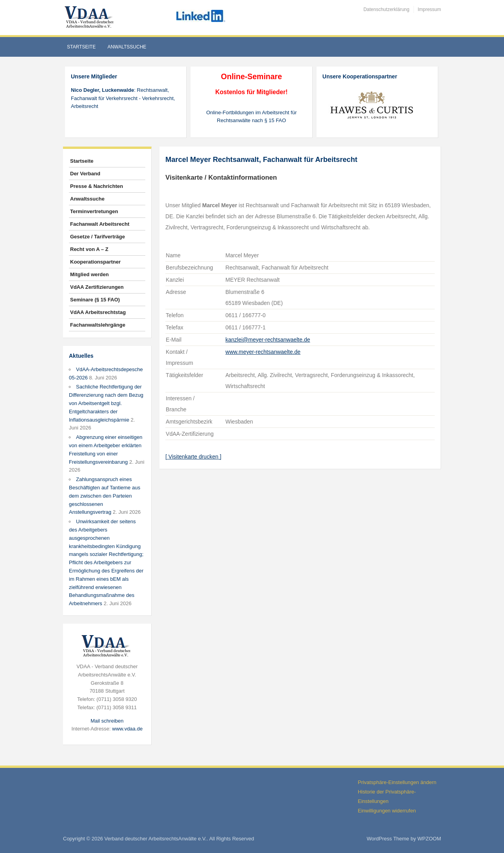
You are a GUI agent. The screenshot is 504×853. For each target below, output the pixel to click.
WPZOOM (429, 839)
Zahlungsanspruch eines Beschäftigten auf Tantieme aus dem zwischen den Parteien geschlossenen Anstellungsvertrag (105, 496)
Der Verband (85, 174)
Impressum (429, 9)
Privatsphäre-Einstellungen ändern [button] (397, 782)
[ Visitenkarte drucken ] (193, 457)
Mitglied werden (89, 274)
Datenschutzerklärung (386, 9)
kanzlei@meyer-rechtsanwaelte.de (268, 340)
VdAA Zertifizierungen (97, 287)
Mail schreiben (107, 721)
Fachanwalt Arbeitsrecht (100, 224)
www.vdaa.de (127, 729)
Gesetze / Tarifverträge (97, 237)
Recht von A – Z (89, 249)
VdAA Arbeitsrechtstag (98, 312)
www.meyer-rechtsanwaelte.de (263, 352)
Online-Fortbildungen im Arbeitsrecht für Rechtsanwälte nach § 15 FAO (252, 117)
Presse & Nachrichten (96, 186)
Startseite (81, 47)
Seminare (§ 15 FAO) (95, 300)
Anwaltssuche (127, 47)
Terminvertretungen (94, 211)
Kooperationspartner (95, 262)
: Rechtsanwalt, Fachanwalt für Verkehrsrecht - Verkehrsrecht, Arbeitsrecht (123, 98)
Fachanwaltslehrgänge (98, 325)
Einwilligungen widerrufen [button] (387, 811)
